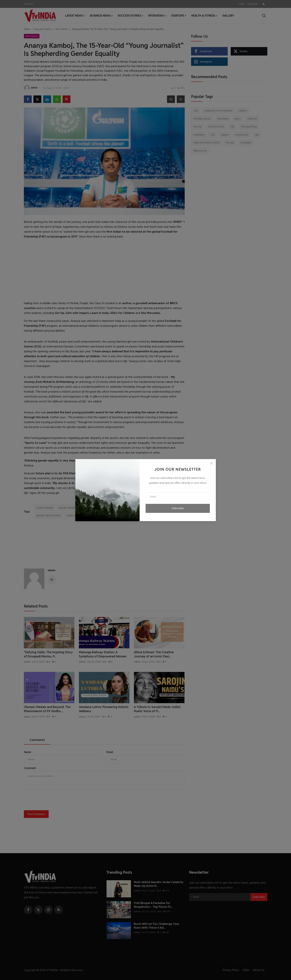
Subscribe (178, 508)
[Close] (211, 463)
